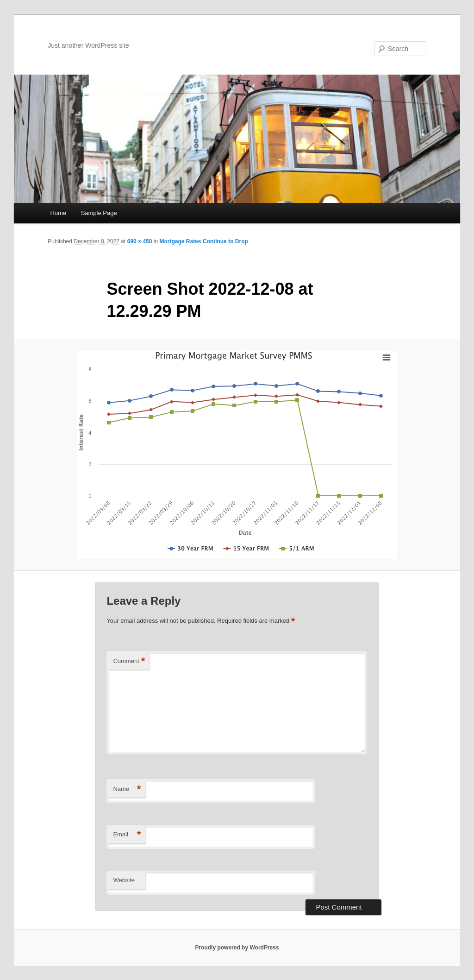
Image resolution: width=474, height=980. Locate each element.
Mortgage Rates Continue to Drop (203, 241)
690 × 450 (140, 241)
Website (124, 880)
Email (127, 835)
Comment (129, 661)
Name (127, 789)
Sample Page (99, 213)
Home (58, 213)
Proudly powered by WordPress (237, 948)
